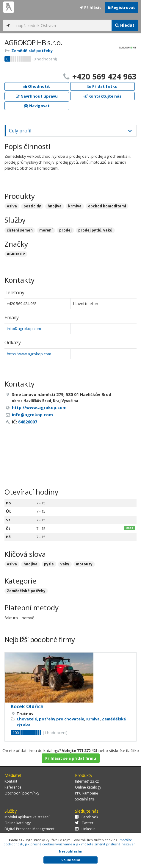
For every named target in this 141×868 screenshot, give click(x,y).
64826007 (28, 422)
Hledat (125, 25)
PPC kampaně (87, 793)
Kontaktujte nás (102, 96)
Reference (13, 787)
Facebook (87, 817)
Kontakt (11, 781)
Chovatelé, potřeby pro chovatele (50, 719)
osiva (12, 564)
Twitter (84, 823)
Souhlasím (71, 860)
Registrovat (122, 7)
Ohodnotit (37, 86)
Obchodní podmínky (22, 793)
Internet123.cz (87, 781)
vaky (65, 564)
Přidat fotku (102, 86)
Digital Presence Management (29, 829)
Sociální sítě (85, 799)
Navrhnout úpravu (37, 96)
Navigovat (37, 106)
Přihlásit (91, 7)
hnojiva (30, 564)
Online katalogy (88, 787)
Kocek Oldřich (27, 706)
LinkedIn (85, 829)
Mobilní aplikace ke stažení (27, 817)
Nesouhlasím (70, 851)
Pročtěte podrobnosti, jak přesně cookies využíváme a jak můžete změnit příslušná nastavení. (70, 842)
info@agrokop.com (24, 329)
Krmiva (93, 719)
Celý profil (20, 131)
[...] (62, 25)
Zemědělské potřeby (32, 51)
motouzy (84, 564)
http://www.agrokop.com (29, 354)
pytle (49, 564)
